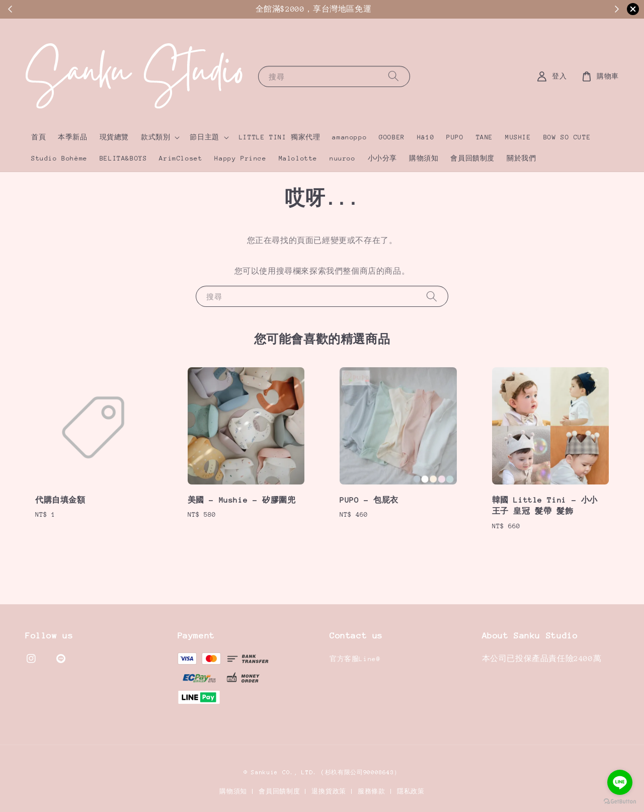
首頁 (38, 137)
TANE (485, 137)
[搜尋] (393, 76)
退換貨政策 (329, 791)
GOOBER (392, 137)
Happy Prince (240, 158)
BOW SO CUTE (567, 137)
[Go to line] (620, 782)
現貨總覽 (114, 137)
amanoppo (349, 137)
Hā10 (426, 137)
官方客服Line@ (355, 659)
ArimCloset (181, 158)
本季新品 (72, 137)
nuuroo (343, 158)
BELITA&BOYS (124, 158)
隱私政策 (411, 791)
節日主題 (204, 137)
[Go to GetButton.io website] (620, 802)
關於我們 (521, 158)
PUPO (455, 137)
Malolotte (298, 158)
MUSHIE (518, 137)
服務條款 (372, 791)
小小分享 (382, 158)
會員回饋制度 (472, 158)
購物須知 (424, 158)
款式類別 (155, 137)
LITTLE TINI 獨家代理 (280, 137)
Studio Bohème (59, 158)
